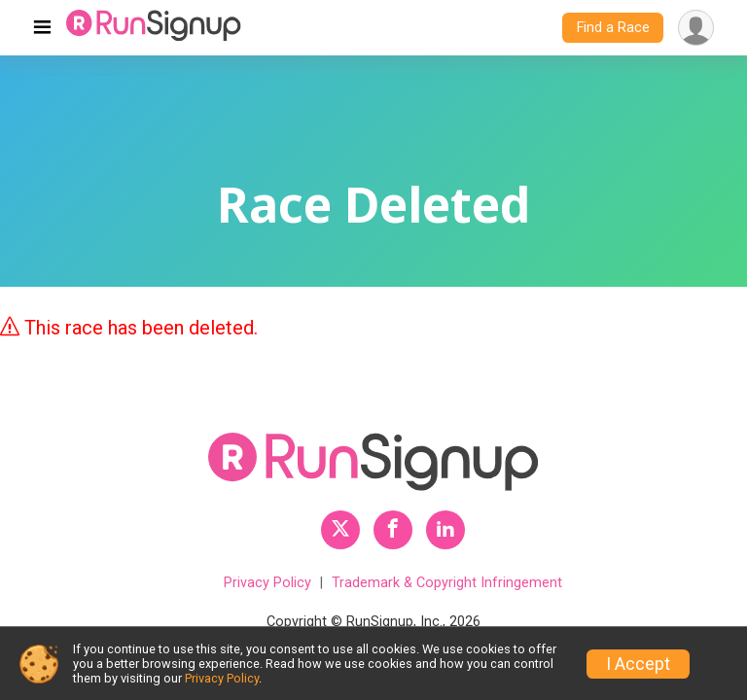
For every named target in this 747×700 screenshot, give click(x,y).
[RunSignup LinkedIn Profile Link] (445, 530)
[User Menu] (696, 28)
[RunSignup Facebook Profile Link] (393, 530)
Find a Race (613, 28)
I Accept (638, 664)
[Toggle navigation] (42, 28)
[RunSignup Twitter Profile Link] (340, 530)
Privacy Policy (267, 583)
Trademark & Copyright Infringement (447, 583)
